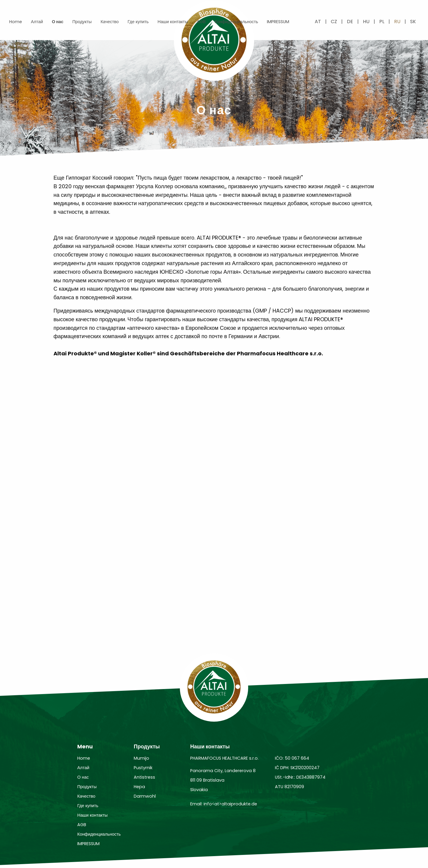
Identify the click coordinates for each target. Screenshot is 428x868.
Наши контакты (173, 22)
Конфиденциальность (236, 22)
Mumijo (141, 758)
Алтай (37, 22)
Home (16, 22)
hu (366, 22)
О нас (58, 22)
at (318, 22)
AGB (201, 22)
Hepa (139, 787)
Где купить (138, 22)
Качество (110, 22)
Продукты (82, 22)
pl (382, 22)
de (350, 22)
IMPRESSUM (278, 22)
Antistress (144, 777)
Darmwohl (145, 796)
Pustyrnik (143, 768)
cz (334, 22)
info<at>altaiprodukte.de (230, 804)
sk (413, 22)
